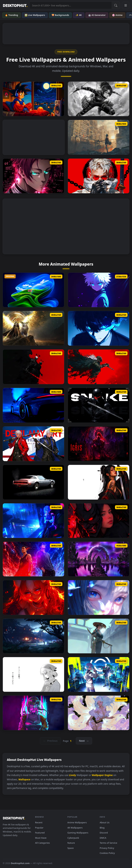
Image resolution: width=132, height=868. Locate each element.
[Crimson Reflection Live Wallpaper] (99, 521)
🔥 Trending (12, 15)
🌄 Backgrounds (60, 15)
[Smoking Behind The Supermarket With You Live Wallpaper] (33, 674)
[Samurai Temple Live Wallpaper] (33, 636)
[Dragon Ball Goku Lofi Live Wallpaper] (33, 99)
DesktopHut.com (20, 863)
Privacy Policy (107, 848)
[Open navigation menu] (126, 5)
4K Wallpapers (75, 828)
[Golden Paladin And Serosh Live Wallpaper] (33, 328)
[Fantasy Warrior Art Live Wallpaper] (99, 367)
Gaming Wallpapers (78, 833)
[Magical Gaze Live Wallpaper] (99, 598)
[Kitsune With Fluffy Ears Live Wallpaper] (33, 598)
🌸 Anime (117, 15)
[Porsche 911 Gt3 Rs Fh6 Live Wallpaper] (33, 405)
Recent (39, 822)
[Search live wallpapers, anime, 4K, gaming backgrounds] (71, 5)
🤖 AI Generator (97, 15)
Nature (71, 843)
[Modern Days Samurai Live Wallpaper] (99, 176)
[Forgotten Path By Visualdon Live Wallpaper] (99, 559)
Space (71, 848)
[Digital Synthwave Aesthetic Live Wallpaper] (33, 713)
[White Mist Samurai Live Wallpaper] (99, 636)
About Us (105, 822)
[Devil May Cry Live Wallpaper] (33, 444)
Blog (102, 828)
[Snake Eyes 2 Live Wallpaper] (99, 405)
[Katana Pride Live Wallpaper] (99, 482)
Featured (40, 833)
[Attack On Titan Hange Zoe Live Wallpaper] (99, 99)
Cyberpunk (73, 838)
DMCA (103, 838)
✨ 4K (79, 15)
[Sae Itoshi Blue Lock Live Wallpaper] (33, 176)
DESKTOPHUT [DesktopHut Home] (15, 5)
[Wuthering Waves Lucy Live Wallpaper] (33, 521)
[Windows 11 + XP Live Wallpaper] (33, 290)
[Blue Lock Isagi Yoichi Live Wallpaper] (99, 328)
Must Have (41, 838)
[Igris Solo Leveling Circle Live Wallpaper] (99, 444)
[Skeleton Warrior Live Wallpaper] (33, 367)
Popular (39, 828)
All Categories (42, 843)
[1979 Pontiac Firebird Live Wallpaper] (33, 482)
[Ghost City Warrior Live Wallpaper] (99, 137)
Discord (104, 833)
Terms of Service (108, 843)
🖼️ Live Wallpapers (35, 15)
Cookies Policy (107, 853)
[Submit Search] (116, 5)
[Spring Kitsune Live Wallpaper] (99, 713)
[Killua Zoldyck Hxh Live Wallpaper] (99, 290)
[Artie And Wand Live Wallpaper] (33, 559)
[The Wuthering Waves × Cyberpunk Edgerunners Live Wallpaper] (99, 674)
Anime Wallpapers (77, 822)
